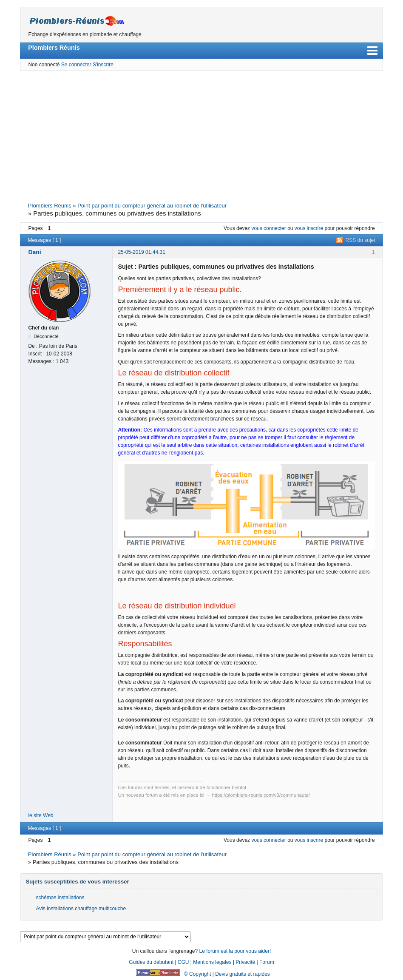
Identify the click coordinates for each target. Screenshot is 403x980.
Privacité (245, 962)
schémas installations (60, 898)
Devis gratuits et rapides (243, 974)
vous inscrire (309, 228)
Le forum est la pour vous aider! (235, 951)
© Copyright (198, 974)
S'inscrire (103, 65)
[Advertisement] (202, 136)
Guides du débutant (151, 962)
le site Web (41, 815)
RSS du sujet (360, 240)
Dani (34, 252)
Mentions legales (212, 962)
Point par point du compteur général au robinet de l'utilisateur (152, 206)
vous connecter (268, 228)
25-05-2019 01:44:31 (141, 252)
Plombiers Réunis (54, 48)
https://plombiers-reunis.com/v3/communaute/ (261, 795)
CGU (183, 962)
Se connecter (76, 65)
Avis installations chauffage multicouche (81, 909)
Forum (267, 962)
